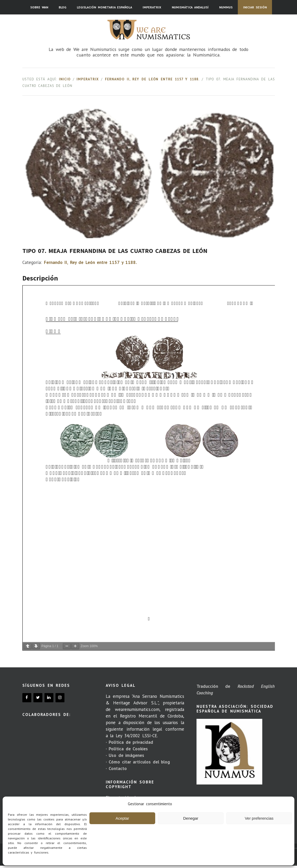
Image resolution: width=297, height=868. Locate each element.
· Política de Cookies (127, 749)
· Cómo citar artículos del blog (138, 762)
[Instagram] (60, 698)
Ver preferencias (259, 818)
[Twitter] (38, 698)
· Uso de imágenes (125, 755)
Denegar (191, 818)
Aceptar (122, 818)
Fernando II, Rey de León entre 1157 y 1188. (152, 79)
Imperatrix (88, 79)
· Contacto (116, 768)
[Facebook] (27, 698)
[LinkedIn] (49, 698)
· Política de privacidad (129, 742)
